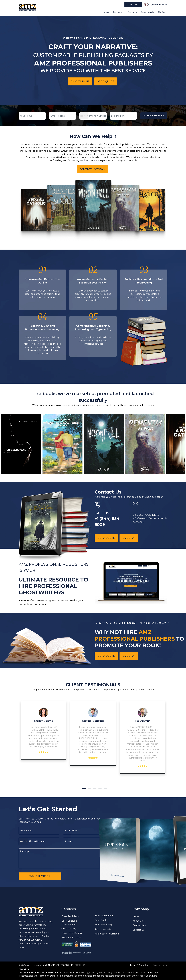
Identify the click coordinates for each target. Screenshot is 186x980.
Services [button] (118, 12)
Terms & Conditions (140, 966)
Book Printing (102, 921)
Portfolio (132, 12)
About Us (138, 921)
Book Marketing (103, 925)
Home (106, 12)
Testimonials (147, 12)
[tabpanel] (43, 731)
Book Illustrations (104, 916)
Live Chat (133, 4)
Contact (162, 12)
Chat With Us (80, 81)
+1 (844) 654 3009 (158, 4)
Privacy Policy (160, 966)
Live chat (129, 538)
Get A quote (106, 81)
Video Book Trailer (71, 938)
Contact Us (138, 930)
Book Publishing (70, 917)
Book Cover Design (72, 933)
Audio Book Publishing (107, 934)
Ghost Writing (69, 929)
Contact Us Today (92, 169)
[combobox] (84, 116)
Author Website (103, 930)
